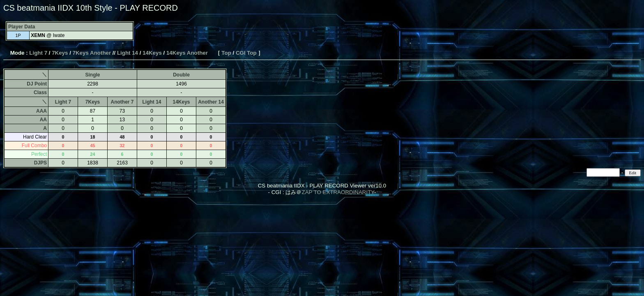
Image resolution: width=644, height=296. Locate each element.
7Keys (60, 53)
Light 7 (38, 53)
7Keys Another (92, 53)
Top (226, 53)
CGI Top (246, 53)
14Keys (152, 53)
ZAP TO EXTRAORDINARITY (338, 192)
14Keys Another (187, 53)
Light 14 (128, 53)
